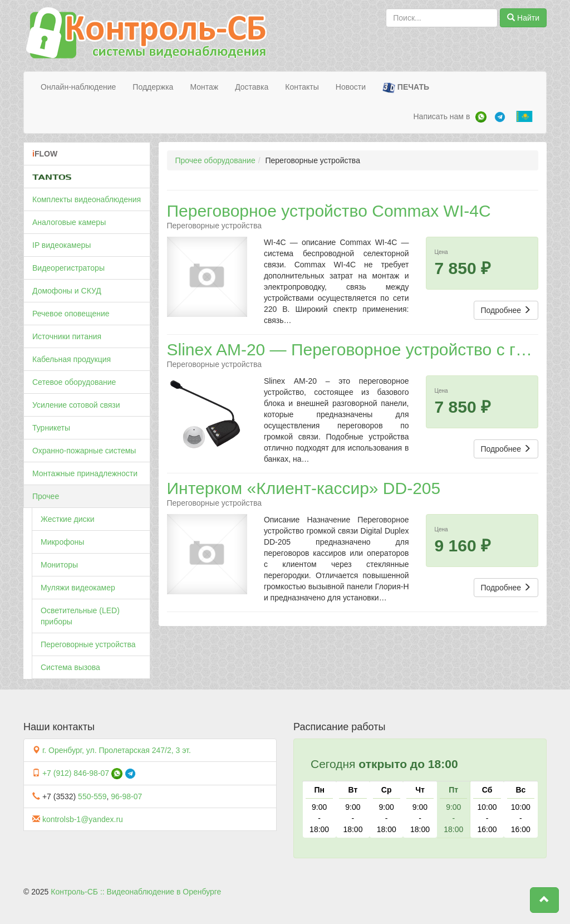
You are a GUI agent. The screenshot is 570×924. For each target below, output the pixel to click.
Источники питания (67, 336)
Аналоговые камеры (69, 222)
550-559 (92, 796)
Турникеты (51, 428)
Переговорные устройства (88, 644)
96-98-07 (126, 796)
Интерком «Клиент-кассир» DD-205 (304, 488)
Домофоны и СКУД (67, 291)
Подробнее (506, 310)
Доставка (252, 87)
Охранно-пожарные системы (84, 451)
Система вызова (70, 667)
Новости (351, 87)
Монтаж (204, 87)
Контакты (302, 87)
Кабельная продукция (72, 359)
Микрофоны (62, 542)
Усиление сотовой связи (76, 405)
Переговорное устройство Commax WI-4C (329, 211)
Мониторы (59, 565)
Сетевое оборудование (74, 382)
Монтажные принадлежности (85, 473)
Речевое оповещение (71, 314)
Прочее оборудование (215, 160)
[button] (544, 900)
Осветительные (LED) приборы (80, 616)
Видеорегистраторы (68, 268)
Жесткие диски (68, 519)
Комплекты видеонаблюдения (87, 199)
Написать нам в (441, 116)
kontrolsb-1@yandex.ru (83, 819)
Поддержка (153, 87)
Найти (523, 18)
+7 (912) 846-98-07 (76, 773)
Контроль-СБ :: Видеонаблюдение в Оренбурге (136, 892)
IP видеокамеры (62, 245)
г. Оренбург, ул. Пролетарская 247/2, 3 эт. (117, 750)
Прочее (46, 496)
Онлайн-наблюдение (78, 87)
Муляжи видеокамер (78, 588)
